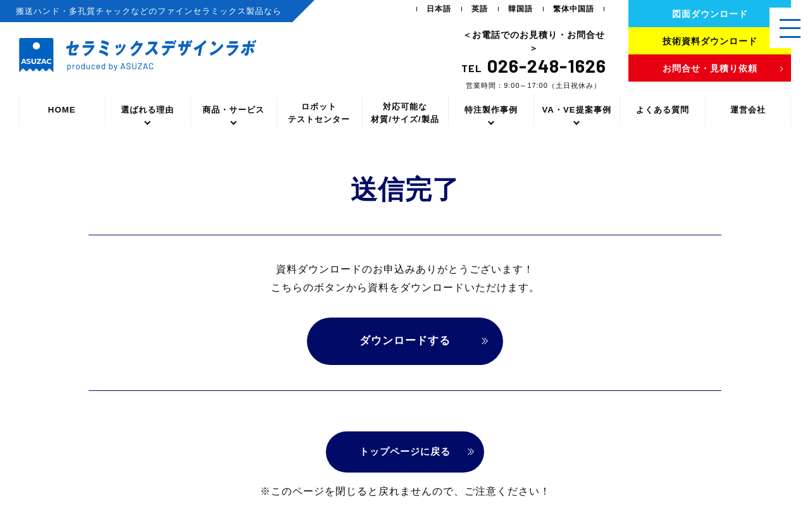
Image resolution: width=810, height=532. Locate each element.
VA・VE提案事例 (576, 110)
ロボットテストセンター (319, 113)
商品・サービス (234, 110)
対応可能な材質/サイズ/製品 (405, 113)
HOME (62, 110)
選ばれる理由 (147, 110)
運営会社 (748, 110)
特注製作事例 (491, 110)
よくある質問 (663, 110)
